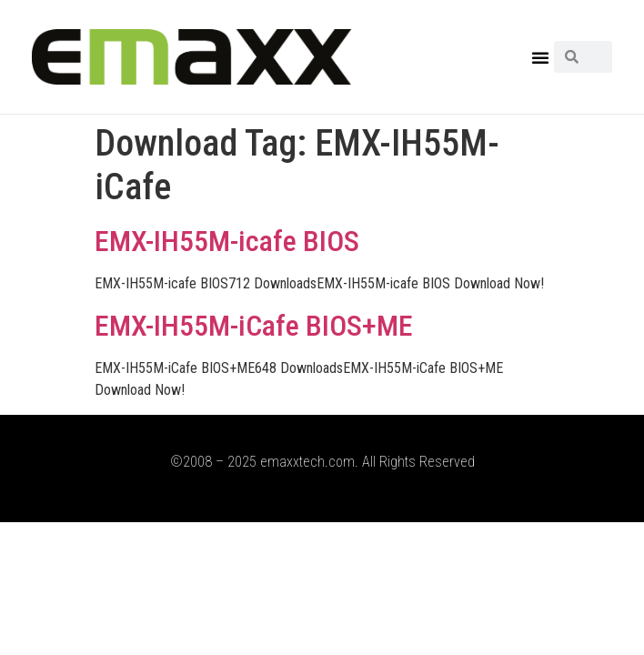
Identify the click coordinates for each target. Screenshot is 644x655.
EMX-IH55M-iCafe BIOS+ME (254, 326)
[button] (540, 57)
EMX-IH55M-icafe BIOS (227, 241)
